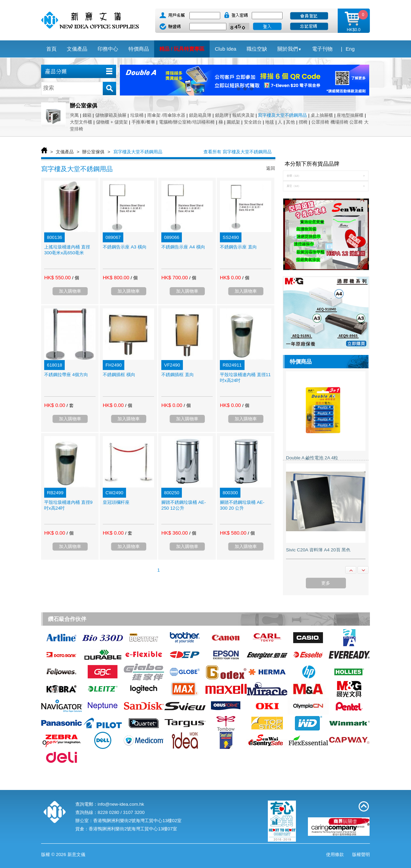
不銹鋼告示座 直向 (238, 247)
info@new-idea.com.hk (121, 804)
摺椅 (303, 122)
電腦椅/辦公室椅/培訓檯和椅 (187, 122)
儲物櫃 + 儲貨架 (112, 122)
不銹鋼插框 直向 (178, 375)
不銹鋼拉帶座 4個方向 (66, 375)
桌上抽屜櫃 (322, 115)
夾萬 (74, 115)
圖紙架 (233, 122)
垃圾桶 (137, 115)
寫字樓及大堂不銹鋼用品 (282, 115)
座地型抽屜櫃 (350, 115)
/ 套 (70, 405)
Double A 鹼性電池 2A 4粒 (312, 458)
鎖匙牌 (222, 115)
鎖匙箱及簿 (200, 115)
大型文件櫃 (81, 122)
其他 (290, 122)
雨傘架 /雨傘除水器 (166, 115)
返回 (271, 168)
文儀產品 (65, 152)
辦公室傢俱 (93, 152)
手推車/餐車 (143, 122)
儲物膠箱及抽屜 (111, 115)
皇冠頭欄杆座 (116, 502)
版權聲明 (361, 854)
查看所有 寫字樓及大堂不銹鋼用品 (238, 152)
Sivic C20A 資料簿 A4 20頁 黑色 (318, 550)
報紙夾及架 (243, 115)
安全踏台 (253, 122)
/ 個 (75, 278)
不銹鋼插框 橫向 (119, 375)
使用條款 (335, 854)
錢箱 (87, 115)
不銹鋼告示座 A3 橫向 (125, 247)
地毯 (270, 122)
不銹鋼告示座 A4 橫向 (183, 247)
